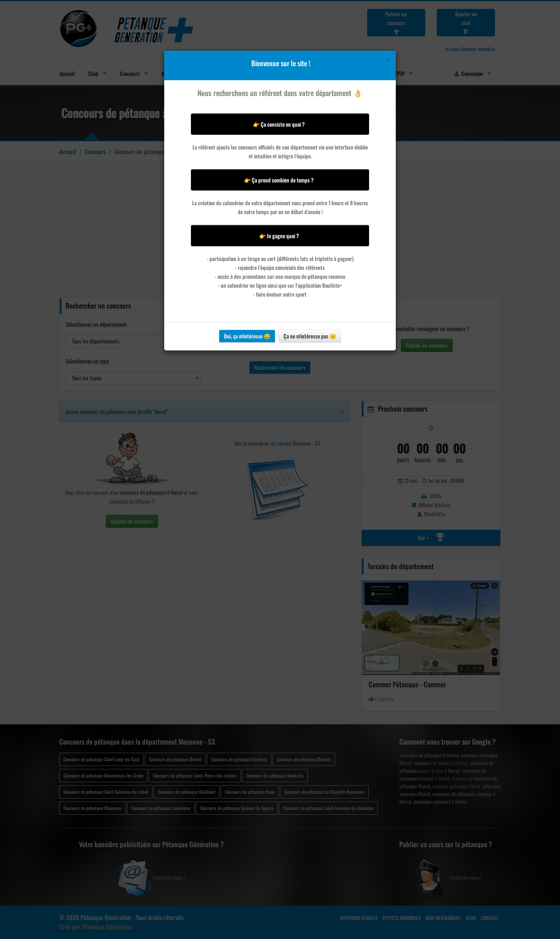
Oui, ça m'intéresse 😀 (247, 336)
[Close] (388, 60)
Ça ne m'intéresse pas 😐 (310, 336)
